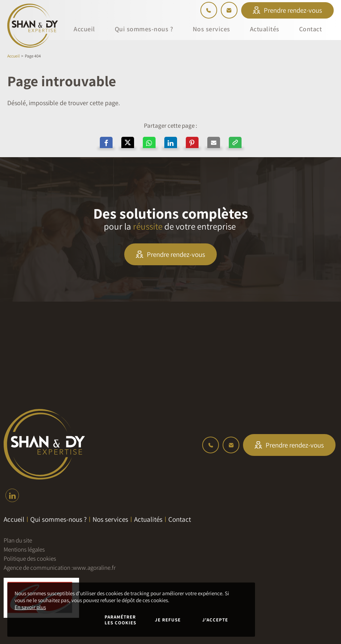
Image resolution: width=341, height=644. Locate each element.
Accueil (13, 56)
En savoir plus (30, 607)
